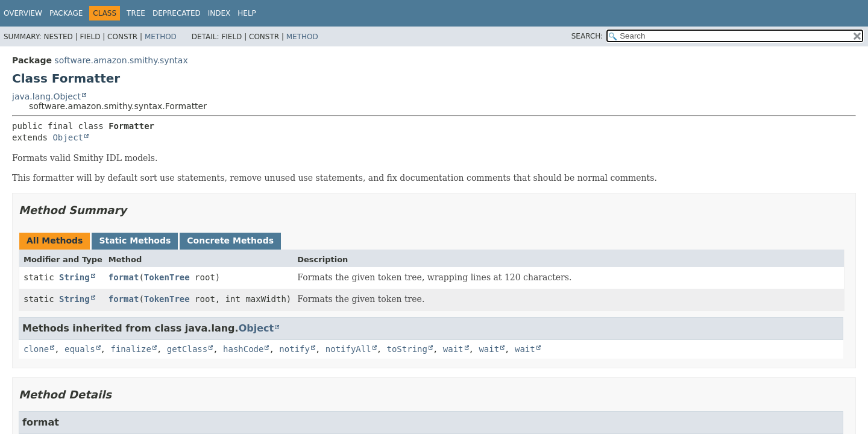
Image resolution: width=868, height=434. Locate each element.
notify (294, 349)
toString (407, 349)
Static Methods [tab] (135, 241)
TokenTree (167, 277)
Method (161, 37)
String (74, 277)
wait (453, 349)
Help (247, 13)
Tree (136, 13)
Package (66, 13)
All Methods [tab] (55, 241)
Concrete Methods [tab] (230, 241)
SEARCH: (587, 36)
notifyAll (348, 349)
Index (219, 13)
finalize (131, 349)
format (124, 277)
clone (36, 349)
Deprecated (177, 13)
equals (80, 349)
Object (68, 137)
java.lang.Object (46, 96)
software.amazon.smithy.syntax (121, 60)
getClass (187, 349)
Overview (23, 13)
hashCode (243, 349)
